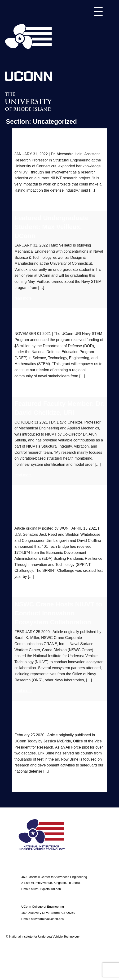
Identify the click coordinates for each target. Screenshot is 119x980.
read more (23, 201)
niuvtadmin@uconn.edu (48, 919)
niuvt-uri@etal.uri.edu (46, 889)
